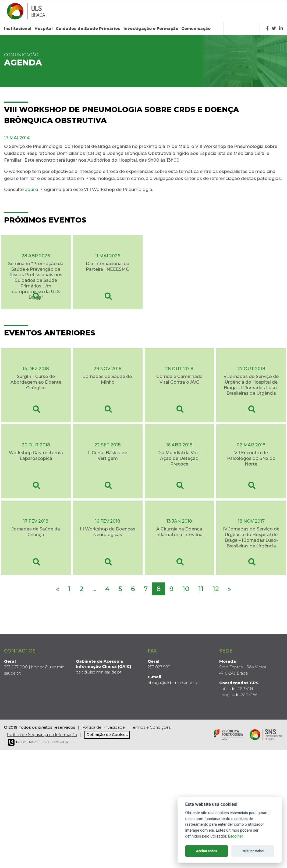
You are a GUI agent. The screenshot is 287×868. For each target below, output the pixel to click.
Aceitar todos (206, 851)
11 (201, 589)
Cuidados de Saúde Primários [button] (88, 29)
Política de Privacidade (103, 727)
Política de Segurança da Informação (42, 735)
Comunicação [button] (196, 29)
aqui (29, 190)
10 (186, 589)
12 (216, 589)
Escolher (236, 836)
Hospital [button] (44, 29)
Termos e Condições (151, 727)
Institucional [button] (18, 29)
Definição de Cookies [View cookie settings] (107, 735)
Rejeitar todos (253, 851)
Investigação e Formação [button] (151, 29)
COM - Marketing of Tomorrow (38, 742)
